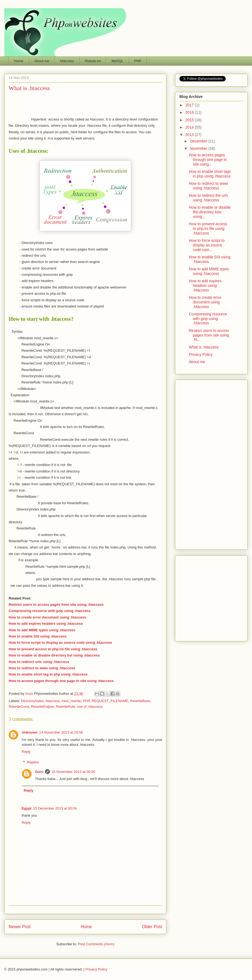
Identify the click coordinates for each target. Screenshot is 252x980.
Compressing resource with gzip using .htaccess (50, 611)
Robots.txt (93, 61)
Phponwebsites (211, 597)
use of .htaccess (90, 707)
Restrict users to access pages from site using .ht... (209, 335)
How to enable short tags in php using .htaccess (210, 174)
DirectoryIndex (33, 701)
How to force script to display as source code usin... (207, 245)
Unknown (30, 732)
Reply (26, 752)
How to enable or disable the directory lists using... (210, 212)
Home (19, 61)
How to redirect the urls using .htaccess (208, 198)
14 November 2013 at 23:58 (61, 732)
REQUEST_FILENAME (110, 701)
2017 (190, 105)
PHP (138, 61)
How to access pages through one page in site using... (208, 160)
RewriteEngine (42, 707)
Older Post (152, 927)
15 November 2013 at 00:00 (73, 772)
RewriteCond (19, 707)
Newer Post (20, 927)
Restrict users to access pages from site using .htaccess (56, 605)
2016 (190, 112)
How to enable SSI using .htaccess (38, 636)
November (199, 148)
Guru (39, 772)
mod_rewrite (71, 701)
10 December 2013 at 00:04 (55, 808)
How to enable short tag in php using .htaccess (48, 674)
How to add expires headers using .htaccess (46, 624)
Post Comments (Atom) (96, 944)
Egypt (27, 808)
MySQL (117, 61)
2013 (190, 135)
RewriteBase (140, 701)
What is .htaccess (204, 347)
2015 (190, 120)
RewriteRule (65, 707)
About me (42, 61)
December (199, 141)
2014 (190, 127)
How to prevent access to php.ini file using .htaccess (208, 229)
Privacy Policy (201, 354)
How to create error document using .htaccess (47, 617)
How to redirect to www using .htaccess (42, 668)
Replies (33, 762)
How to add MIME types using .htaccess (42, 630)
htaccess (67, 61)
